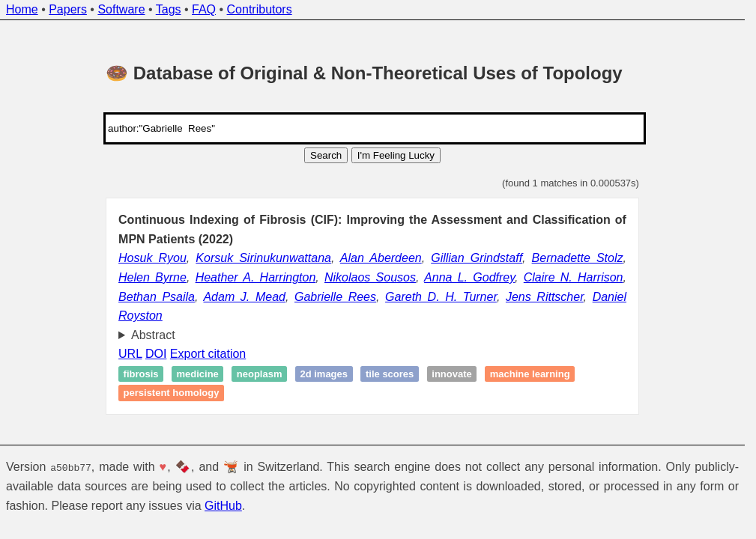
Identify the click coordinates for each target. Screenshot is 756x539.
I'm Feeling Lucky (396, 155)
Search (326, 155)
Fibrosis (141, 374)
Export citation (208, 354)
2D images (324, 374)
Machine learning (530, 374)
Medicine (197, 374)
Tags (169, 9)
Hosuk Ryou (152, 258)
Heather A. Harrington (256, 277)
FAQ (204, 9)
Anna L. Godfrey (469, 277)
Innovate (451, 374)
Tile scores (390, 374)
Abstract (153, 335)
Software (121, 9)
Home (22, 9)
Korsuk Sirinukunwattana (263, 258)
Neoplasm (260, 374)
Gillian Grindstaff (477, 258)
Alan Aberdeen (381, 258)
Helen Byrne (152, 277)
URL (130, 354)
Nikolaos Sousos (370, 277)
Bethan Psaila (157, 297)
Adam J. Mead (244, 297)
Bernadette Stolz (578, 258)
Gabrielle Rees (335, 297)
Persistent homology (172, 393)
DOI (156, 354)
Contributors (260, 9)
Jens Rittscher (545, 297)
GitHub (223, 505)
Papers (68, 9)
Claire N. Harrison (574, 277)
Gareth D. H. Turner (441, 297)
